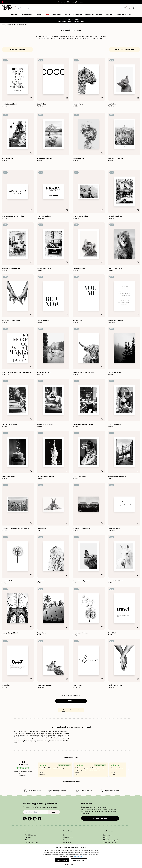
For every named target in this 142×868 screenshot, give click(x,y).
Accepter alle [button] (62, 860)
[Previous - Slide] (35, 770)
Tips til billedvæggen (31, 835)
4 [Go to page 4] (74, 710)
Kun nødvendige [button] (79, 860)
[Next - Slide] (128, 770)
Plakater (11, 25)
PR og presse (67, 840)
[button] (71, 865)
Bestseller (28, 837)
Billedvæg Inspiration (31, 842)
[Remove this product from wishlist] (31, 98)
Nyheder (27, 840)
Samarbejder (67, 842)
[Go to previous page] (60, 710)
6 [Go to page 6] (79, 710)
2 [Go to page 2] (67, 710)
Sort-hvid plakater (21, 25)
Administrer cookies (110, 842)
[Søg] (125, 8)
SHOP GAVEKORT (100, 818)
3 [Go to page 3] (71, 710)
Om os (65, 835)
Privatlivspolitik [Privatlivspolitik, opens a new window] (78, 856)
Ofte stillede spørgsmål (111, 840)
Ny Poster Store (68, 837)
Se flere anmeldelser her (71, 782)
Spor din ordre (108, 835)
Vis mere (71, 701)
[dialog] (71, 856)
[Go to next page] (82, 710)
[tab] (130, 8)
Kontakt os (107, 837)
